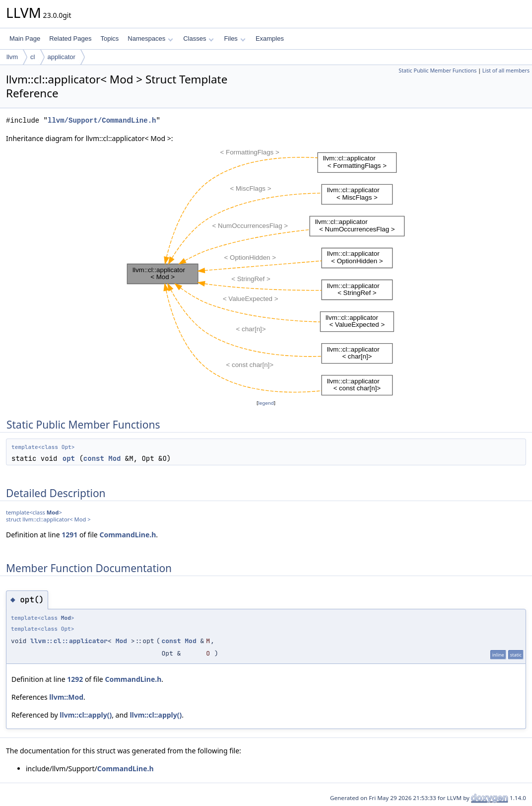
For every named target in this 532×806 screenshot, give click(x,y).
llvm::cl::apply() (86, 715)
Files (234, 38)
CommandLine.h (128, 535)
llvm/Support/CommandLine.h (102, 120)
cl (33, 57)
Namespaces (150, 38)
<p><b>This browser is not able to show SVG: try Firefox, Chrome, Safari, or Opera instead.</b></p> (266, 271)
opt (69, 458)
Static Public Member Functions (437, 71)
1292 (75, 679)
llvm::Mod (66, 697)
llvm (12, 57)
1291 (69, 535)
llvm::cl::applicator (69, 641)
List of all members (506, 71)
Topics (109, 38)
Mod (114, 458)
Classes (199, 38)
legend (266, 403)
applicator (62, 57)
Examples (270, 38)
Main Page (25, 38)
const (94, 458)
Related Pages (70, 38)
